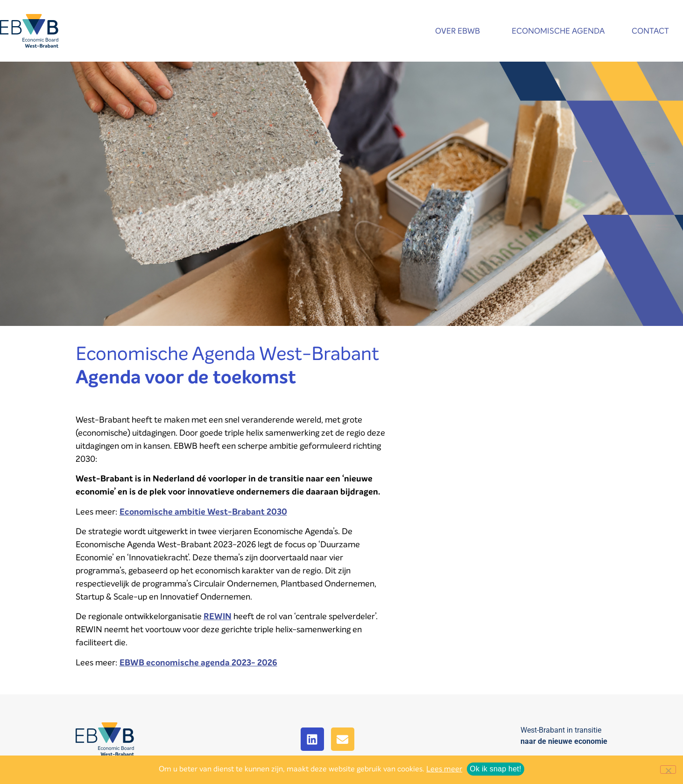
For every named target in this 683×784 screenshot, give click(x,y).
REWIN (218, 616)
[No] (668, 770)
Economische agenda (558, 31)
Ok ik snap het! (495, 769)
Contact (653, 31)
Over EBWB (460, 31)
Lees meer (444, 769)
